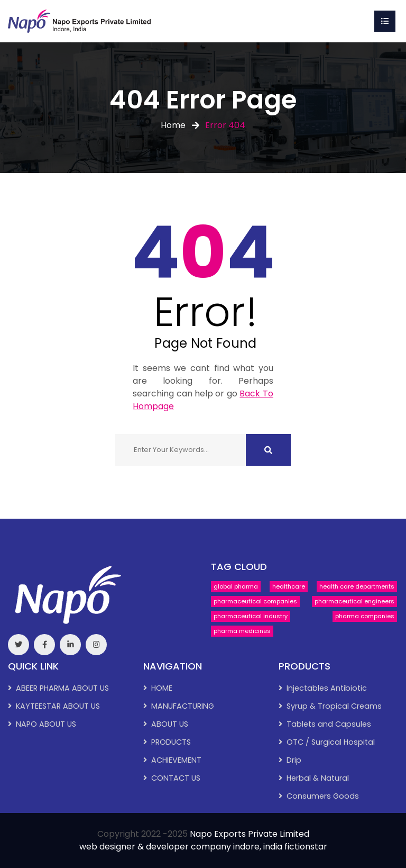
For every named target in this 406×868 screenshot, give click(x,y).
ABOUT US (170, 724)
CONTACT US (176, 778)
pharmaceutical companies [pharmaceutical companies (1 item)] (255, 601)
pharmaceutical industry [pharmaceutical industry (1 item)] (251, 616)
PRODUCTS (171, 742)
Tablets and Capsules (329, 724)
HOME (162, 688)
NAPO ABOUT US (46, 724)
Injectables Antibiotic (327, 688)
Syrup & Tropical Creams (334, 706)
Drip (294, 760)
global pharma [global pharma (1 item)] (236, 586)
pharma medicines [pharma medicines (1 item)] (242, 631)
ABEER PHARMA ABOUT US (62, 688)
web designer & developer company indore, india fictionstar (203, 847)
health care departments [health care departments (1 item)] (357, 586)
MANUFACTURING (183, 706)
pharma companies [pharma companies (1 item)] (365, 616)
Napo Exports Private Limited (250, 834)
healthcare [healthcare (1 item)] (289, 586)
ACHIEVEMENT (176, 760)
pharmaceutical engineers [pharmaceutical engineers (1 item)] (354, 601)
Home (173, 125)
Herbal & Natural (318, 778)
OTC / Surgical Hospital (331, 742)
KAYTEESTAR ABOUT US (58, 706)
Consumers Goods (323, 796)
